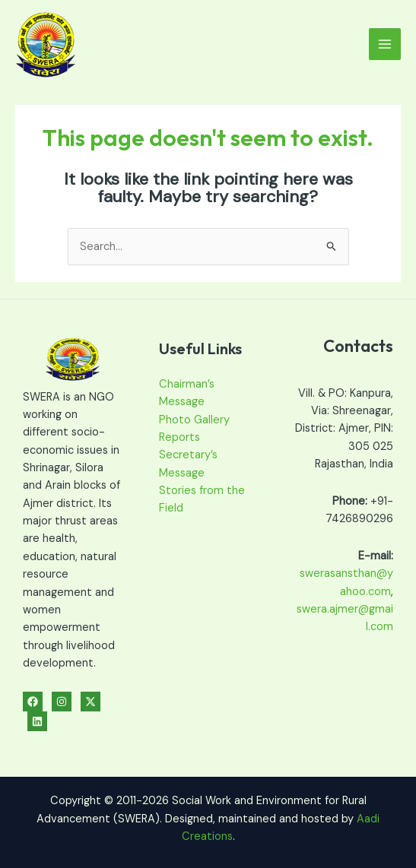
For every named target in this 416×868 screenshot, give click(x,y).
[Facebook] (33, 702)
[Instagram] (62, 702)
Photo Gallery (194, 420)
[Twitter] (91, 702)
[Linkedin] (37, 721)
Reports (179, 437)
